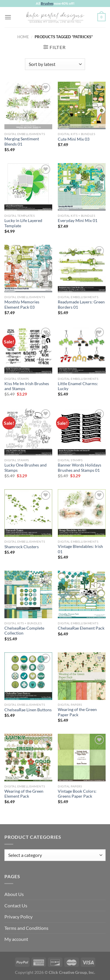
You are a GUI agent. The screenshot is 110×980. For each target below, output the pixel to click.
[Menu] (8, 17)
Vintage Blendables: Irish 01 (80, 549)
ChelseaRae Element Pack (81, 628)
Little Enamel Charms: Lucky (78, 386)
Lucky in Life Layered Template (23, 223)
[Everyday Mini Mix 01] (82, 187)
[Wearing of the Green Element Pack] (28, 758)
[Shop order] (55, 64)
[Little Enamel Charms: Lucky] (82, 350)
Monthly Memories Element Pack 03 (22, 305)
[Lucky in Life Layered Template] (28, 187)
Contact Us (16, 905)
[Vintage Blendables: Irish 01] (82, 513)
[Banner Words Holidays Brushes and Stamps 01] (82, 432)
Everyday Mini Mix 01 (78, 221)
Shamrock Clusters (22, 547)
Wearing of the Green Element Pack (24, 794)
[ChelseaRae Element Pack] (82, 594)
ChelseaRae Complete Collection (24, 631)
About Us (14, 894)
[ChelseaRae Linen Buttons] (28, 676)
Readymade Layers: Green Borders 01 (81, 305)
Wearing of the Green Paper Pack (77, 712)
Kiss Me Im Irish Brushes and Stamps (27, 386)
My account (16, 939)
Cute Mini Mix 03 (74, 139)
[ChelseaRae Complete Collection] (28, 594)
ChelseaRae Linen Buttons (28, 710)
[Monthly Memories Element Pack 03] (28, 269)
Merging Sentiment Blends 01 (22, 142)
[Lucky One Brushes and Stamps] (28, 432)
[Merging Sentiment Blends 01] (28, 105)
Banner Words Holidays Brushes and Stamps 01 (79, 468)
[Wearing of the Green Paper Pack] (82, 676)
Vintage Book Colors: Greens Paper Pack (77, 794)
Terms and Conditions (26, 928)
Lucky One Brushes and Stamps (26, 468)
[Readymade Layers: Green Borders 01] (82, 269)
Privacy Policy (18, 917)
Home (23, 37)
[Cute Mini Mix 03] (82, 105)
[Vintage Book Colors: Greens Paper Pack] (82, 758)
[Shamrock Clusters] (28, 513)
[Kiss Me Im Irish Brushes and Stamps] (28, 350)
